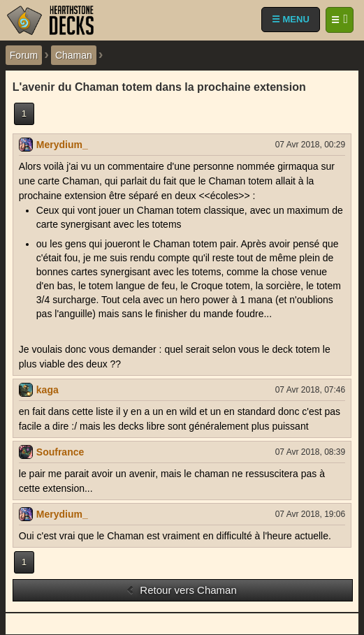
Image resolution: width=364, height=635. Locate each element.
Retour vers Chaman (181, 590)
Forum (24, 55)
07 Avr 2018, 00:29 (311, 145)
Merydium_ (62, 145)
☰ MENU (291, 19)
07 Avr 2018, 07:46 (311, 390)
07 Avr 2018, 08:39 (311, 452)
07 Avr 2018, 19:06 (311, 514)
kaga (48, 390)
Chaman (74, 55)
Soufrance (60, 452)
